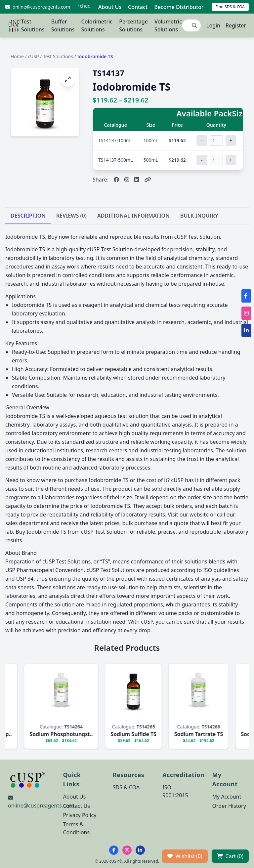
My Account (227, 797)
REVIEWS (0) (71, 216)
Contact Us (76, 806)
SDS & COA (126, 787)
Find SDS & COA (230, 7)
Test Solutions (33, 25)
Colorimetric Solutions (97, 25)
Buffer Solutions (63, 25)
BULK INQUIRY (199, 216)
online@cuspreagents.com (41, 806)
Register (236, 25)
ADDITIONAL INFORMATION (133, 216)
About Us (110, 7)
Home (17, 56)
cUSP (33, 56)
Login (213, 25)
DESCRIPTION (28, 216)
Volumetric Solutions (168, 25)
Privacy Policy (80, 815)
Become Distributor (179, 7)
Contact (138, 7)
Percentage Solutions (133, 25)
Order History (229, 806)
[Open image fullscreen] (68, 79)
